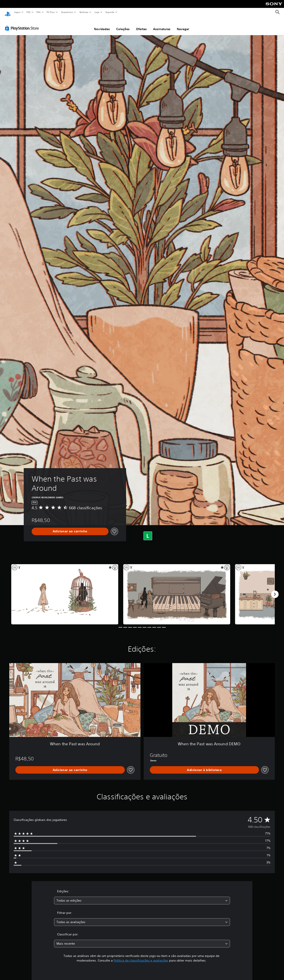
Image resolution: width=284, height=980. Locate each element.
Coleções (123, 25)
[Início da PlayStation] (8, 12)
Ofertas (141, 25)
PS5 (28, 12)
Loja (97, 12)
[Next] (275, 590)
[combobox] (142, 896)
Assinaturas (162, 25)
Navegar (183, 25)
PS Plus (51, 12)
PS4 (38, 12)
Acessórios (67, 12)
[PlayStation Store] (23, 24)
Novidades (102, 25)
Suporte (110, 12)
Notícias (84, 12)
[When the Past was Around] (65, 590)
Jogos (17, 12)
